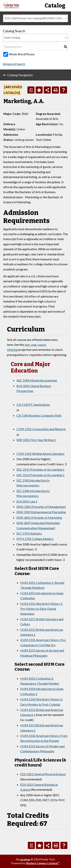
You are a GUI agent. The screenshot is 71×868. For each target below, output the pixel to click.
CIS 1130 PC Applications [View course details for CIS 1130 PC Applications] (33, 405)
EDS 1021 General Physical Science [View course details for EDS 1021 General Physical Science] (43, 774)
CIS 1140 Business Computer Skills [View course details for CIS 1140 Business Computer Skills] (39, 415)
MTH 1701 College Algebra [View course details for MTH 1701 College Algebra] (35, 539)
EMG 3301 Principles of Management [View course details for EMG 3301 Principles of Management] (41, 507)
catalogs (25, 859)
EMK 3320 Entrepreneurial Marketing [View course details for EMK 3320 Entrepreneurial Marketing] (41, 512)
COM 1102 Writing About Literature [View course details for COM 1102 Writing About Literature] (40, 454)
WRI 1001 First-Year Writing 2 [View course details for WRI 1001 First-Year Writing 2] (36, 440)
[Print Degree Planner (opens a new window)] (31, 90)
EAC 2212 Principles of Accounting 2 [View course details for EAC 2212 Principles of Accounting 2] (40, 475)
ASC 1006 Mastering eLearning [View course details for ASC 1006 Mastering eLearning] (37, 380)
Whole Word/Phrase (22, 54)
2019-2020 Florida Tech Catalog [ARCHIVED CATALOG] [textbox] (36, 18)
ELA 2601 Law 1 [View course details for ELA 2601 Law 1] (27, 501)
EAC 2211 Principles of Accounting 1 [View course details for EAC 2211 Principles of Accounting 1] (40, 469)
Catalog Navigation (20, 75)
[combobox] (35, 18)
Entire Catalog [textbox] (12, 38)
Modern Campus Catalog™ (43, 863)
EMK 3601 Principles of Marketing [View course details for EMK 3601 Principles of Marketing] (39, 517)
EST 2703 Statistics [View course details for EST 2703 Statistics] (29, 533)
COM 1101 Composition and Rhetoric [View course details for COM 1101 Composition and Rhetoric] (41, 429)
